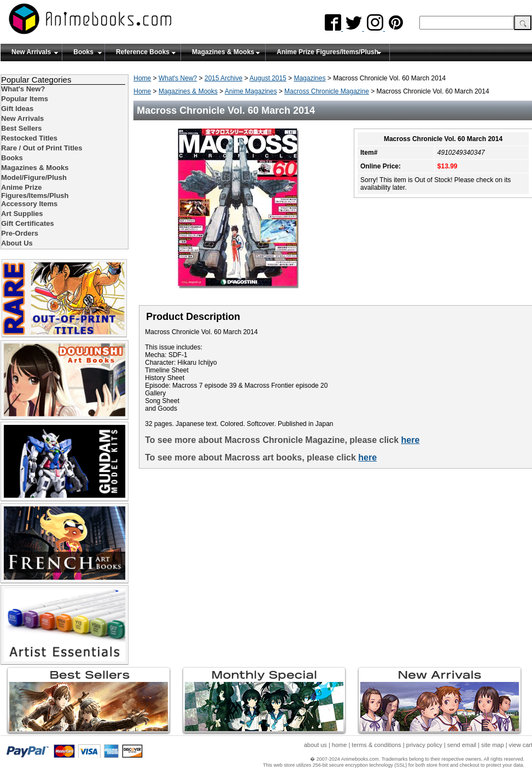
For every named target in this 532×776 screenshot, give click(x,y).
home (340, 745)
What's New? (178, 78)
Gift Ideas (17, 109)
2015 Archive (223, 78)
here (411, 440)
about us (315, 745)
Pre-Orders (20, 233)
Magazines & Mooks (223, 52)
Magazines (309, 78)
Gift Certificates (28, 223)
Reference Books (143, 52)
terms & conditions (376, 745)
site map (493, 745)
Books (83, 52)
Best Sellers (21, 128)
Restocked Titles (29, 138)
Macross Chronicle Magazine (327, 91)
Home (142, 78)
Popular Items (25, 99)
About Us (17, 243)
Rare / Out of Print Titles (42, 148)
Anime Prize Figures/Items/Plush (328, 52)
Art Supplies (22, 214)
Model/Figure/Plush (34, 177)
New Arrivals (31, 52)
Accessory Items (29, 204)
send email (462, 745)
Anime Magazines (251, 91)
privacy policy (424, 745)
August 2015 (268, 78)
